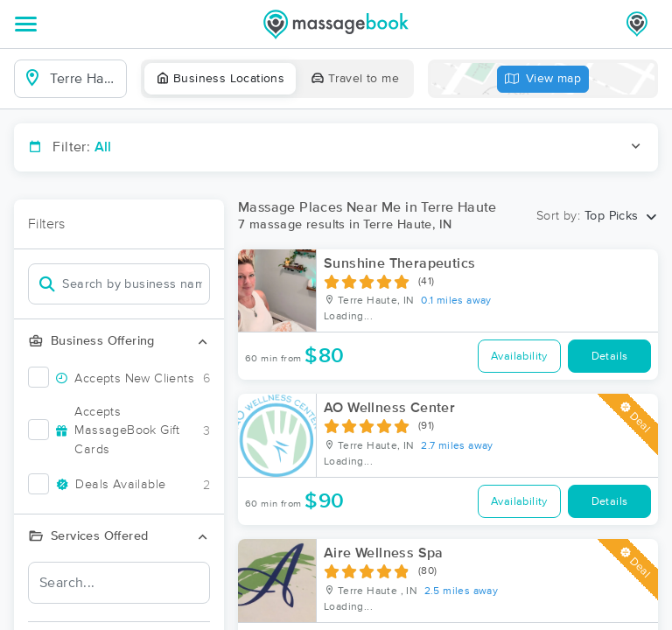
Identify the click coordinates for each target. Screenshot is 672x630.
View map (543, 79)
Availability (519, 357)
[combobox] (84, 79)
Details (610, 357)
